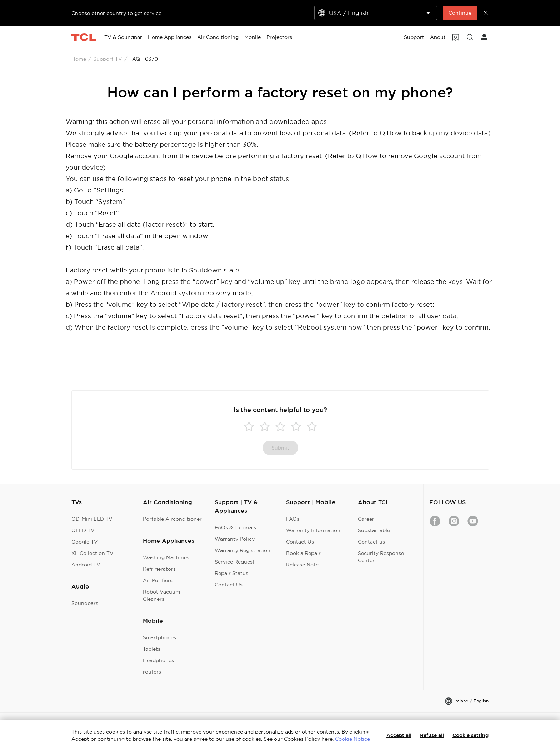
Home (79, 59)
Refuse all (432, 735)
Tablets (152, 649)
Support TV (108, 59)
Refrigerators (159, 569)
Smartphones (159, 637)
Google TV (85, 542)
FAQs (293, 519)
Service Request (235, 562)
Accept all (399, 735)
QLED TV (83, 530)
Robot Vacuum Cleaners (161, 595)
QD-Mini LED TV (92, 519)
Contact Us (229, 585)
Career (366, 519)
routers (152, 672)
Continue (460, 13)
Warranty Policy (235, 539)
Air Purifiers (158, 580)
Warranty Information (313, 530)
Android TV (86, 565)
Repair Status (231, 573)
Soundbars (85, 603)
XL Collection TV (92, 553)
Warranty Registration (242, 550)
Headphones (158, 660)
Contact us (371, 542)
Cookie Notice (352, 739)
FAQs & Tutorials (235, 527)
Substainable (374, 530)
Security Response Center (381, 557)
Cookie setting (471, 735)
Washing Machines (166, 557)
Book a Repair (303, 553)
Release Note (302, 565)
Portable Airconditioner (172, 519)
